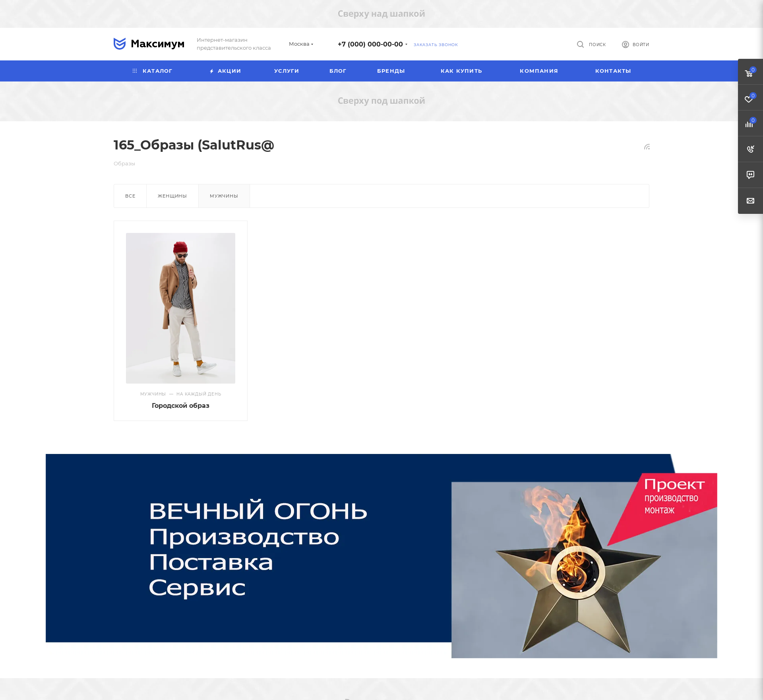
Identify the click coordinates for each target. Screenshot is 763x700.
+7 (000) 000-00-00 (370, 44)
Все (130, 196)
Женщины (172, 196)
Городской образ (181, 406)
